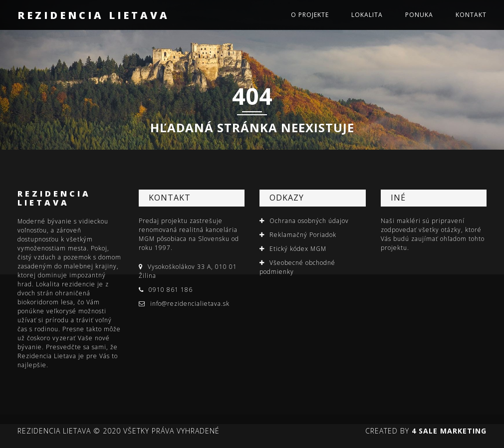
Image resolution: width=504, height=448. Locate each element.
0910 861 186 (171, 290)
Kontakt (471, 15)
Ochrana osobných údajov (309, 221)
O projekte (310, 15)
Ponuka (419, 15)
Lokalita (367, 15)
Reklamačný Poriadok (303, 235)
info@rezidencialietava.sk (190, 304)
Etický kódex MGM (298, 249)
